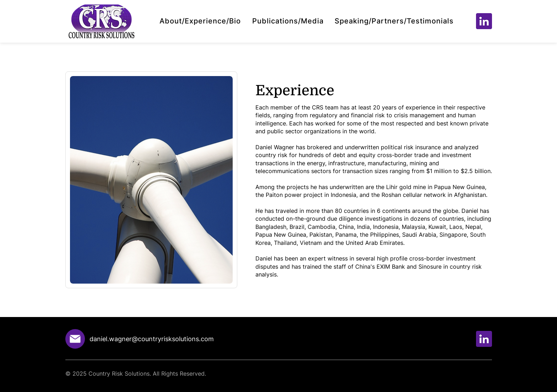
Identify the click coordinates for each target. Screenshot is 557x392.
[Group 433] (484, 21)
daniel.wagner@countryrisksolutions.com (152, 339)
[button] (200, 21)
